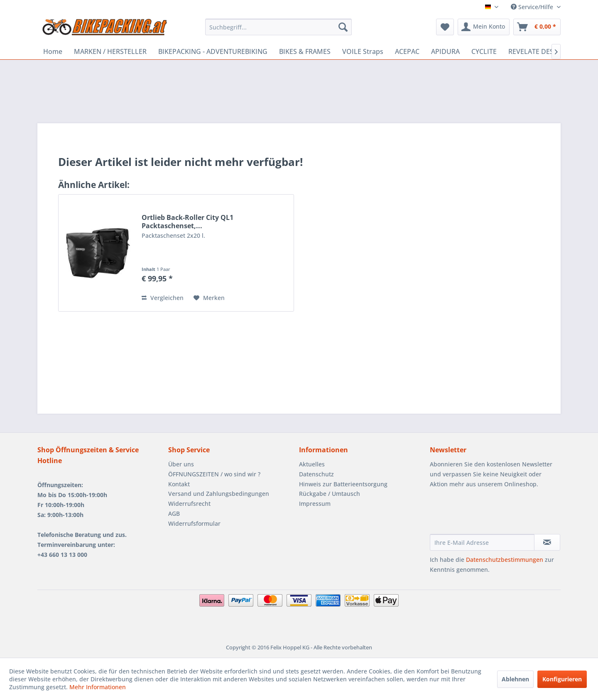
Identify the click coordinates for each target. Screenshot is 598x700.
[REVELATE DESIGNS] (539, 51)
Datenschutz (316, 474)
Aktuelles (312, 464)
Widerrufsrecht (189, 504)
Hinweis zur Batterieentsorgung (343, 484)
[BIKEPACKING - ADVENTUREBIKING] (213, 51)
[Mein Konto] (484, 27)
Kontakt (179, 484)
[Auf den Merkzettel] (209, 298)
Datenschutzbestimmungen (505, 560)
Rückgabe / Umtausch (330, 494)
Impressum (315, 504)
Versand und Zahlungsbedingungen (219, 494)
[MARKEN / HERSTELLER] (110, 51)
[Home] (53, 51)
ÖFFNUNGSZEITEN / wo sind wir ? (214, 474)
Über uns (181, 464)
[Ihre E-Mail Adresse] (482, 542)
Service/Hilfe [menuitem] (533, 7)
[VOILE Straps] (363, 51)
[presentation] (493, 514)
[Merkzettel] (445, 27)
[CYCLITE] (484, 51)
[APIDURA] (445, 51)
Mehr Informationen (98, 687)
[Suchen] (343, 27)
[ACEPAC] (407, 51)
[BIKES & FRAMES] (305, 51)
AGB (174, 513)
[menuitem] (278, 27)
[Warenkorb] (537, 27)
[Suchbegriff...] (278, 27)
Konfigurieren (562, 679)
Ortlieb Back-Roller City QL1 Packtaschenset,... (187, 222)
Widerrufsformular (194, 523)
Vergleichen (163, 298)
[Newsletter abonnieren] (547, 542)
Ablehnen (515, 679)
